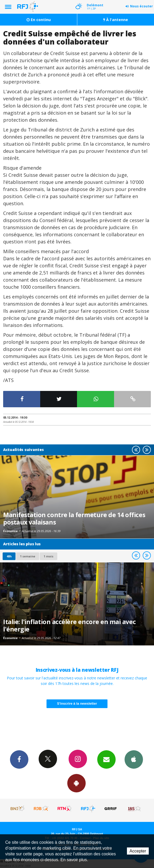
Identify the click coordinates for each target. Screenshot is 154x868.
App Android (76, 783)
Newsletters (106, 759)
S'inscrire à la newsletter (77, 703)
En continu (39, 20)
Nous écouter (142, 6)
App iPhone (134, 759)
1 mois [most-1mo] (48, 556)
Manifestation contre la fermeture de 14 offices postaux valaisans (74, 518)
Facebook (19, 759)
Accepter (138, 851)
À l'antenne (116, 20)
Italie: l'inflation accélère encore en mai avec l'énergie (69, 625)
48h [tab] (9, 556)
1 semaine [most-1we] (28, 556)
